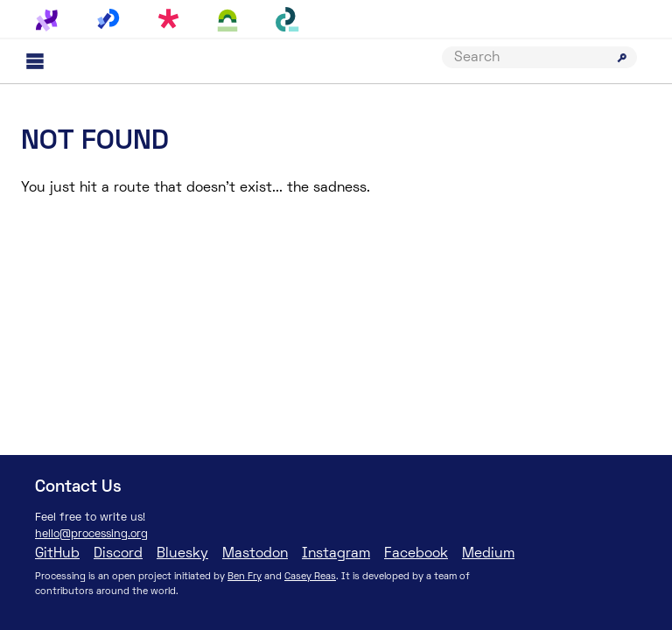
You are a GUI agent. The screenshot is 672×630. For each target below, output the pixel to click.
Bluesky (182, 554)
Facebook (416, 554)
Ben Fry (245, 577)
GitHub (57, 554)
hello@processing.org (91, 535)
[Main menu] (35, 61)
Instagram (336, 554)
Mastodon (255, 554)
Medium (488, 554)
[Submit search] (622, 58)
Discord (118, 554)
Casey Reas (310, 577)
